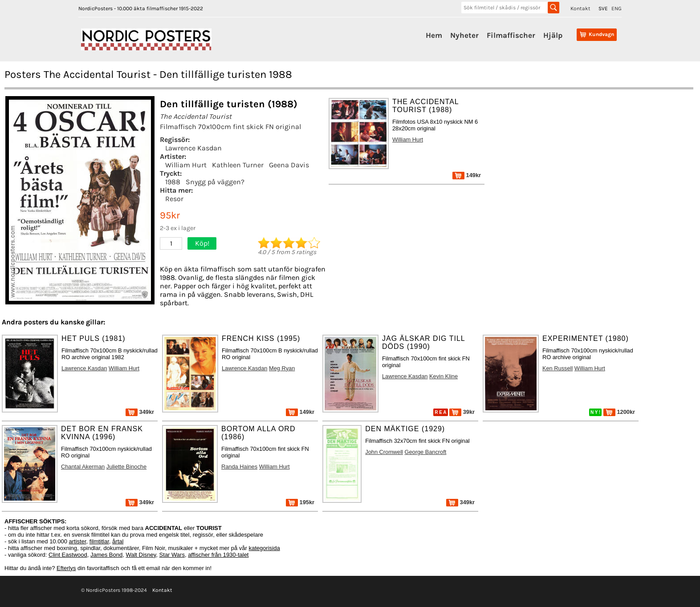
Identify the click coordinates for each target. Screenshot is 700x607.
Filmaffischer (511, 35)
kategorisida (265, 548)
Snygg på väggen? (215, 182)
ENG (617, 8)
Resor (174, 199)
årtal (118, 541)
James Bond (106, 555)
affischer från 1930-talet (218, 555)
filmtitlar (99, 541)
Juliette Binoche (126, 467)
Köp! (202, 243)
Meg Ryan (282, 368)
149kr (467, 175)
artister (78, 541)
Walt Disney (141, 555)
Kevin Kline (444, 376)
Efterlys (66, 568)
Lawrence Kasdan (193, 148)
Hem (434, 35)
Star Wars (172, 555)
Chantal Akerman (83, 467)
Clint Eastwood (68, 555)
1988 (173, 182)
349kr (140, 412)
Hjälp (553, 35)
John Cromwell (384, 452)
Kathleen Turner (238, 165)
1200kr (619, 412)
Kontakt (580, 8)
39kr (462, 412)
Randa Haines (239, 467)
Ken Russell (558, 368)
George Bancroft (425, 452)
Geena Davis (289, 165)
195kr (300, 502)
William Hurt (186, 165)
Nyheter (464, 35)
